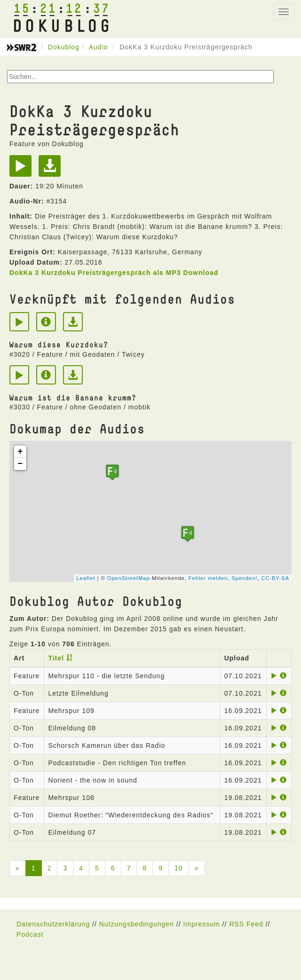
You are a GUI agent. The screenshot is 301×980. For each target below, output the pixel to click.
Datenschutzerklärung (53, 924)
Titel (56, 658)
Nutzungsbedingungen (137, 924)
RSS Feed (246, 924)
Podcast (30, 934)
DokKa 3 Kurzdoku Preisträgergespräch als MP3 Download (114, 273)
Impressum (201, 924)
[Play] (23, 169)
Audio (99, 47)
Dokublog (64, 47)
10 (179, 868)
